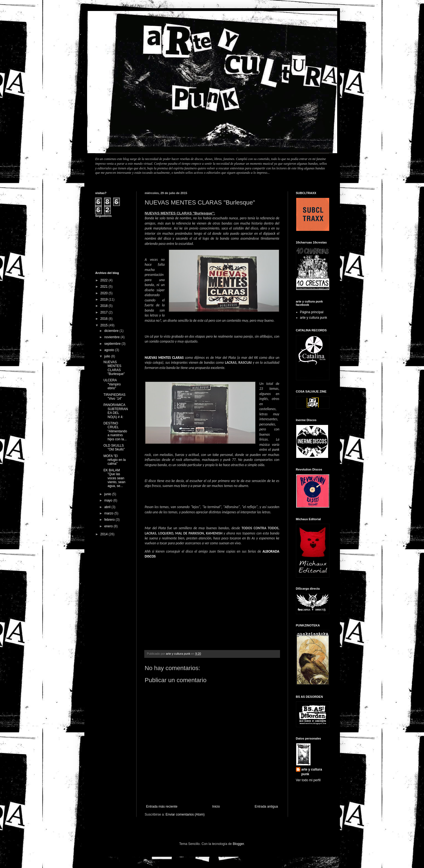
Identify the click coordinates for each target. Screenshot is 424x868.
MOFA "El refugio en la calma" (114, 460)
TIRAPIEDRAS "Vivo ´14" (114, 397)
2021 (104, 287)
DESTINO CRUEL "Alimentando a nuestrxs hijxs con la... (115, 431)
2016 (104, 319)
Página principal (312, 312)
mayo (109, 500)
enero (109, 526)
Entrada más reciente (162, 807)
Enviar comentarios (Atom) (185, 814)
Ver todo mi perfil (308, 780)
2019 (104, 299)
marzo (109, 513)
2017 (104, 312)
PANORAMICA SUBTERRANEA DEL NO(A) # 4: (116, 411)
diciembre (112, 331)
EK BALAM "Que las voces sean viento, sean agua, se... (114, 478)
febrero (110, 520)
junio (108, 494)
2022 (104, 280)
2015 (104, 325)
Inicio (216, 807)
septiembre (113, 344)
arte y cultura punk (314, 318)
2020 (104, 293)
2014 (104, 534)
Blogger (238, 844)
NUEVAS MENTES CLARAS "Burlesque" (114, 368)
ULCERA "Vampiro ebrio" (112, 384)
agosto (110, 350)
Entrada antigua (266, 807)
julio (108, 356)
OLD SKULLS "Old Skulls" (114, 447)
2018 (104, 306)
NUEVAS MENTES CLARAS (164, 358)
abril (108, 507)
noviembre (112, 337)
